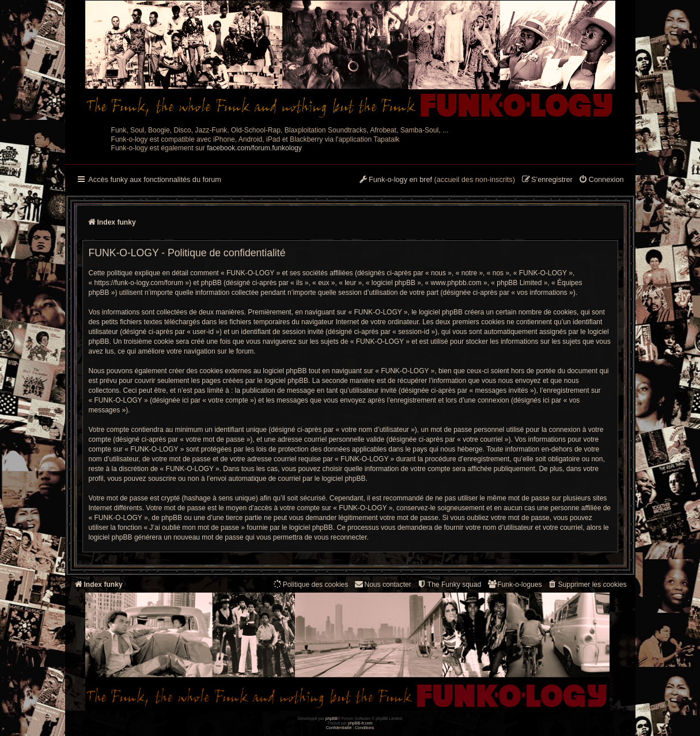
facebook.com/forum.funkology (254, 148)
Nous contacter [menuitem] (382, 584)
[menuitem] (601, 180)
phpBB (332, 718)
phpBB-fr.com (360, 723)
